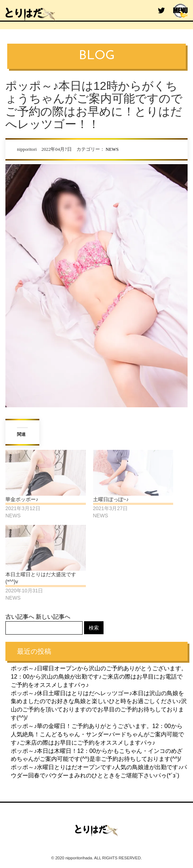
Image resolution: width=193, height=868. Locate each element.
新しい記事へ (53, 617)
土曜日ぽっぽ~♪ (111, 499)
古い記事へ (20, 617)
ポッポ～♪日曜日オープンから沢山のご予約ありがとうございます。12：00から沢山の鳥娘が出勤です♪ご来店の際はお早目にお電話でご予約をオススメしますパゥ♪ (99, 677)
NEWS (112, 149)
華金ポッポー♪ (22, 499)
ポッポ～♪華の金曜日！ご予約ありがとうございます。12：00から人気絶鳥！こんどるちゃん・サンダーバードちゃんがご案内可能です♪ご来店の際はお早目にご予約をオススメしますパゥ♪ (97, 734)
